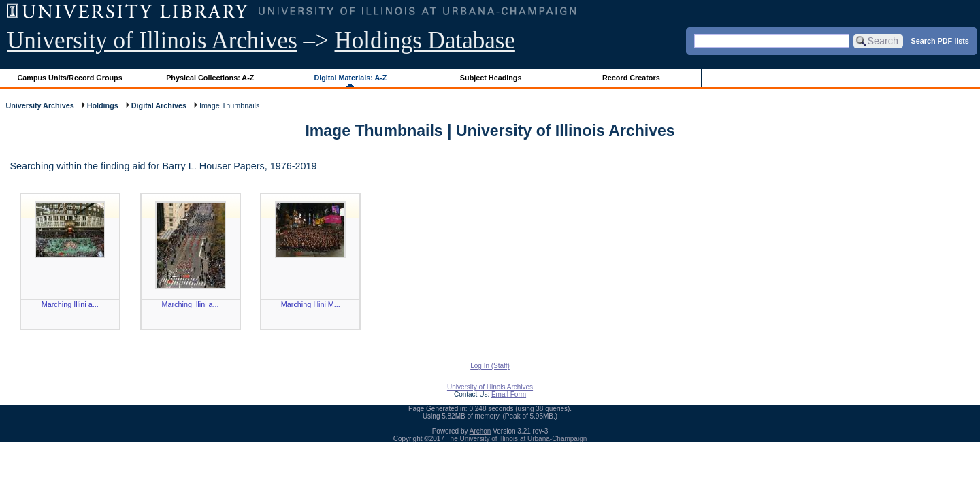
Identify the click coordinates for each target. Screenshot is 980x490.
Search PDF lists (940, 40)
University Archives (39, 105)
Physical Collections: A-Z (210, 78)
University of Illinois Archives (152, 40)
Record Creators (631, 78)
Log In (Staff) (490, 366)
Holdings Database (425, 40)
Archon (480, 431)
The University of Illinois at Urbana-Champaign (517, 439)
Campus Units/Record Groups (70, 78)
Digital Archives (159, 105)
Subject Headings (491, 78)
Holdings (103, 105)
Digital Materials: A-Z (350, 78)
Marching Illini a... (70, 304)
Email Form (509, 394)
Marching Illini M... (311, 304)
